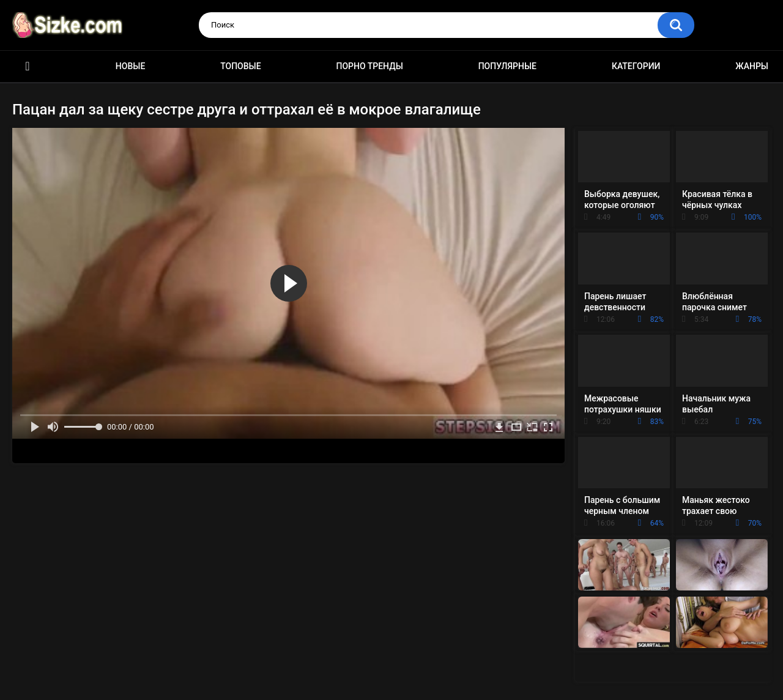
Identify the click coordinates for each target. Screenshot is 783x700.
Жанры (752, 66)
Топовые (240, 66)
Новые (130, 66)
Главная (28, 66)
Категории (636, 66)
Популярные (507, 66)
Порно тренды (369, 66)
